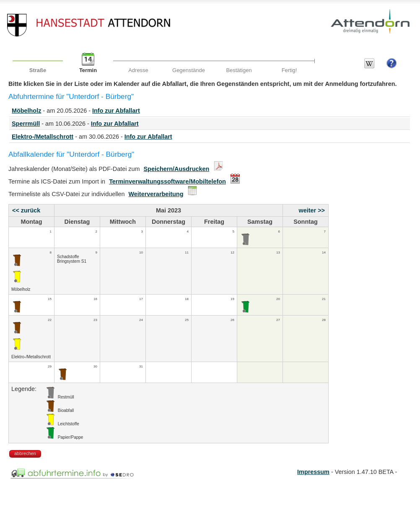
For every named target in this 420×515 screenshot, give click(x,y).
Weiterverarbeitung (156, 194)
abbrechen (25, 453)
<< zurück (26, 210)
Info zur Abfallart (116, 111)
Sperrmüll (26, 124)
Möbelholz (26, 111)
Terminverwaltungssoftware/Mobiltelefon (167, 181)
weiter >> (312, 210)
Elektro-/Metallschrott (43, 137)
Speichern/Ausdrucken (177, 169)
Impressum (313, 472)
